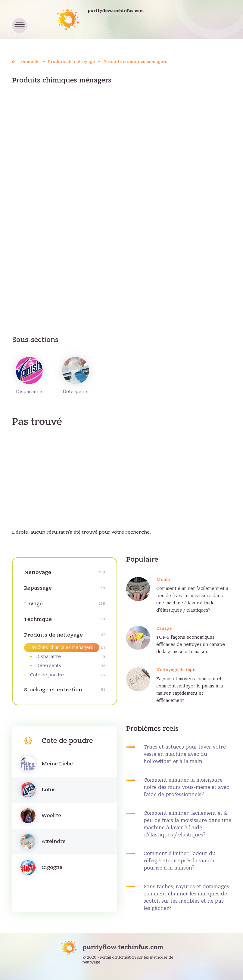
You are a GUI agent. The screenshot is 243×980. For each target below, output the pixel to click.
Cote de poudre (47, 675)
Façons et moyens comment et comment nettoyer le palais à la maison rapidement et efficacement (190, 690)
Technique (38, 619)
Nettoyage (38, 572)
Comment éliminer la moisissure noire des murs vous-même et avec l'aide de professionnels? (186, 787)
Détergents (76, 376)
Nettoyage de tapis (176, 670)
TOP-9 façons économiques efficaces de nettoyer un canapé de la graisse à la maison (191, 644)
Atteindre (53, 842)
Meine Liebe (57, 764)
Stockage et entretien (53, 690)
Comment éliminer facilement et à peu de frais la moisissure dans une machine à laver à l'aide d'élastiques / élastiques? (192, 599)
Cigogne (52, 867)
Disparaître (29, 376)
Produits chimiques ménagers (62, 647)
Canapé (164, 628)
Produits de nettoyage (53, 635)
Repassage (38, 588)
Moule (163, 580)
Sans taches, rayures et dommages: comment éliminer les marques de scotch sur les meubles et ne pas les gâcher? (187, 898)
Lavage (33, 604)
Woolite (51, 816)
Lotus (48, 790)
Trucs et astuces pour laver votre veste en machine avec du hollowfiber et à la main (185, 754)
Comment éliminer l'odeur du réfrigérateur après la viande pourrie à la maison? (180, 861)
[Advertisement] (122, 140)
